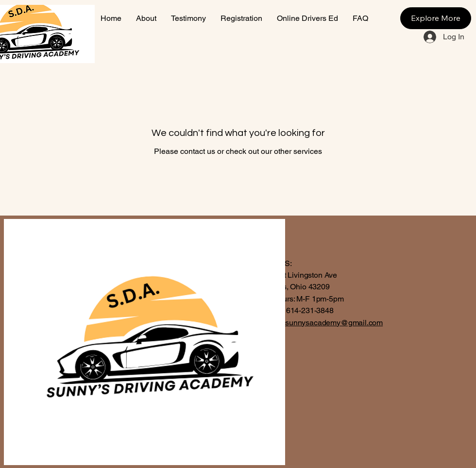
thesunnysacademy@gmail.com (329, 323)
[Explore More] (436, 18)
